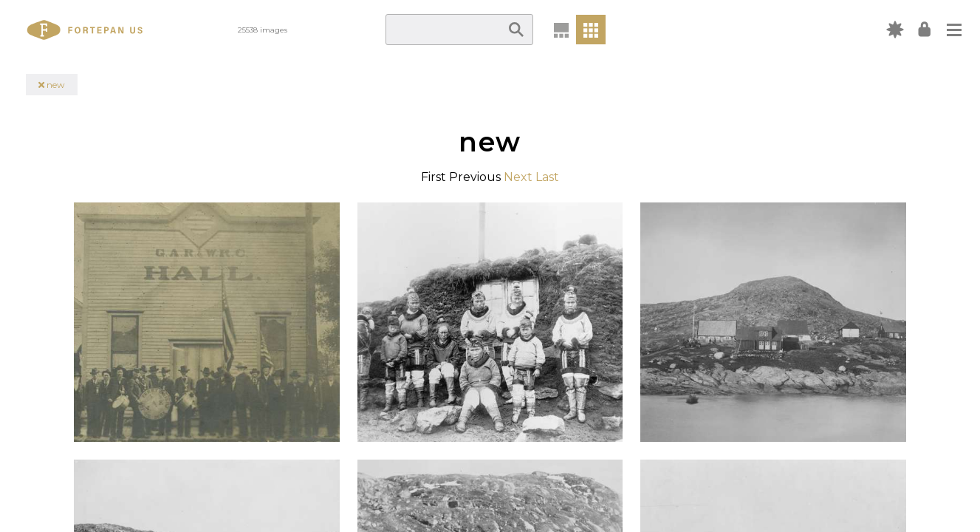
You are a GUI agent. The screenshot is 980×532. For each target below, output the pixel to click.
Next (518, 177)
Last (547, 177)
